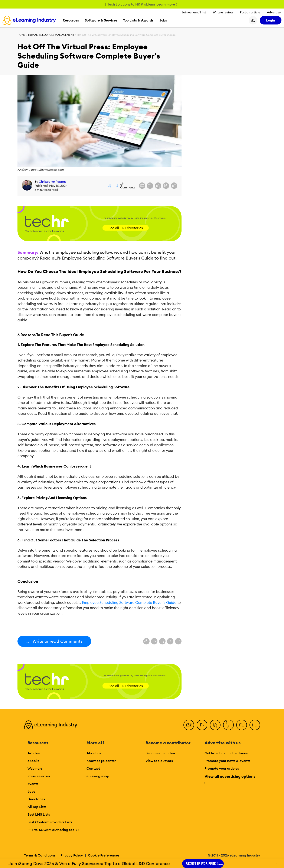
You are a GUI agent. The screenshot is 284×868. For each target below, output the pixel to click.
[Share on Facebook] (142, 186)
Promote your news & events (227, 761)
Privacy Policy (72, 855)
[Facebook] (189, 725)
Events (33, 784)
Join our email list (194, 12)
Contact (93, 768)
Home (21, 35)
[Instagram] (255, 725)
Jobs (31, 791)
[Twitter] (202, 725)
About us (94, 753)
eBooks (33, 761)
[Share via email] (166, 186)
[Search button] (253, 20)
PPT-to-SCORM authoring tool (53, 830)
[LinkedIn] (215, 725)
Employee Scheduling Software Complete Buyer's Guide (129, 603)
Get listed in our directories (226, 753)
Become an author (160, 753)
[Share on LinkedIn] (158, 186)
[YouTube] (228, 725)
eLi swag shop (98, 776)
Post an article (250, 12)
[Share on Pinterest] (174, 186)
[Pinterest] (242, 725)
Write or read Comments (54, 641)
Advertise (274, 12)
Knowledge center (101, 761)
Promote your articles (222, 768)
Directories (36, 799)
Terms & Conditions (40, 855)
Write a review (223, 12)
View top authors (159, 761)
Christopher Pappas (53, 182)
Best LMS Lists (39, 814)
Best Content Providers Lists (50, 822)
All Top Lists (37, 807)
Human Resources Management (51, 35)
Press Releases (39, 776)
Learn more (168, 4)
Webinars (35, 768)
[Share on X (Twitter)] (150, 186)
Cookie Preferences (104, 855)
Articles (34, 753)
